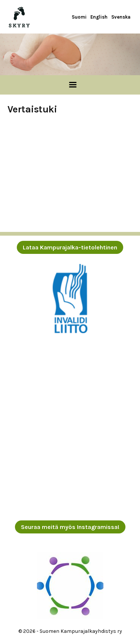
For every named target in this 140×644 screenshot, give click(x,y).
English (99, 17)
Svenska (121, 17)
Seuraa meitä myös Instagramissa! (70, 527)
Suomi (79, 17)
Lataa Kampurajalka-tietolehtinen (70, 247)
